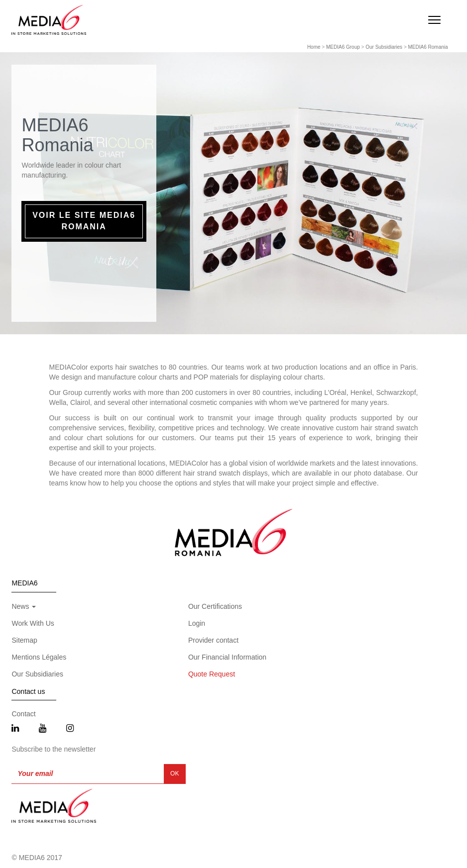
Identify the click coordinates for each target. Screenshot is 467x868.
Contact (23, 714)
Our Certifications (215, 606)
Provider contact (213, 640)
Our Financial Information (227, 657)
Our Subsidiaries (384, 47)
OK (175, 773)
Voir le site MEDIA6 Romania (84, 221)
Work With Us (33, 623)
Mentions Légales (39, 657)
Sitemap (24, 640)
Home (314, 47)
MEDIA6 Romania (428, 47)
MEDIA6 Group (343, 47)
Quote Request (212, 674)
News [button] (24, 606)
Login (197, 623)
